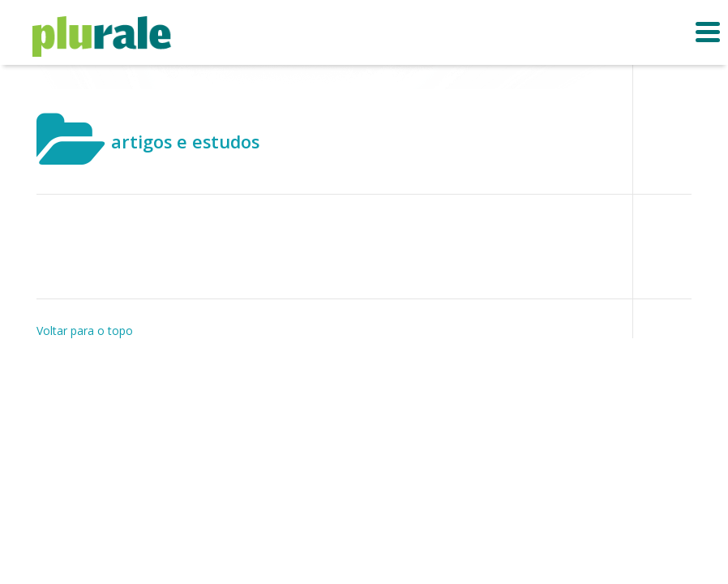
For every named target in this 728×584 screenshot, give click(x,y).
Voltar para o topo (85, 331)
